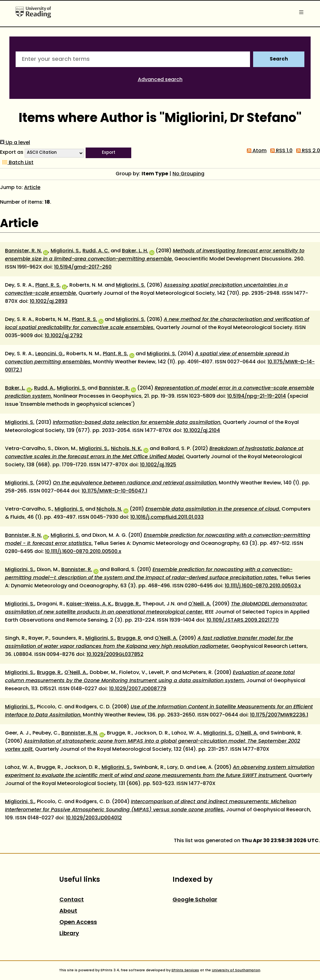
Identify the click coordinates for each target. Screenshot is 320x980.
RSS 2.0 (307, 151)
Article (32, 188)
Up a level (15, 143)
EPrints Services (185, 970)
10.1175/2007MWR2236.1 (279, 715)
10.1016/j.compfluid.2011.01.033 (167, 517)
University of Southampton (236, 970)
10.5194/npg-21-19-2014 (257, 396)
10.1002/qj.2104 (202, 431)
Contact (72, 900)
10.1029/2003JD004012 (94, 818)
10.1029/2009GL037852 (115, 655)
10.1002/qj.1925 (158, 465)
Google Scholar (195, 900)
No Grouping (188, 174)
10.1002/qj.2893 (49, 302)
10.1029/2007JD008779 (138, 689)
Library (69, 934)
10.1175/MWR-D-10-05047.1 (114, 491)
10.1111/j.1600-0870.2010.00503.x (263, 586)
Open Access (78, 922)
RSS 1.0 (280, 151)
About (68, 911)
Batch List (17, 163)
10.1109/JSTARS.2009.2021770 (243, 620)
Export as (12, 153)
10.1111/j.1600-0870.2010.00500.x (83, 552)
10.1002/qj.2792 (64, 336)
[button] (108, 153)
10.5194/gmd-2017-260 (83, 267)
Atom (255, 151)
